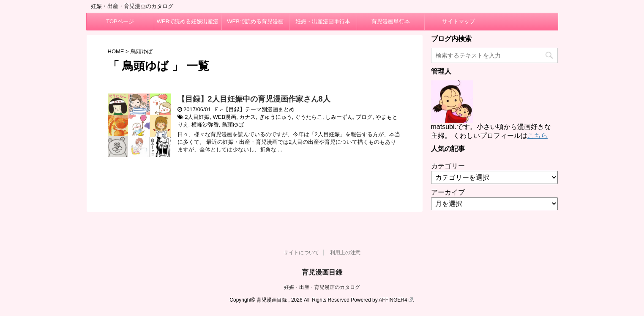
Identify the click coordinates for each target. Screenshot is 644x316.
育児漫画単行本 (391, 21)
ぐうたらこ (309, 117)
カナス (247, 117)
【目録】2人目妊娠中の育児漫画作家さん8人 (254, 99)
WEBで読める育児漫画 (255, 21)
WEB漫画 (225, 117)
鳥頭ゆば (233, 125)
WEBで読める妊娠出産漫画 (188, 24)
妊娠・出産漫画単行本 (323, 21)
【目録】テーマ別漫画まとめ (259, 109)
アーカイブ (448, 192)
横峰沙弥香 (205, 125)
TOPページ (120, 21)
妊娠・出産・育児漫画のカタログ (322, 287)
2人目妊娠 (197, 117)
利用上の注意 (345, 253)
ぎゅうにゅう (276, 117)
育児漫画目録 (322, 272)
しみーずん (339, 117)
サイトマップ (458, 21)
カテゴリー (448, 166)
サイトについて (301, 253)
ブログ (364, 117)
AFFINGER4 (396, 300)
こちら (538, 136)
